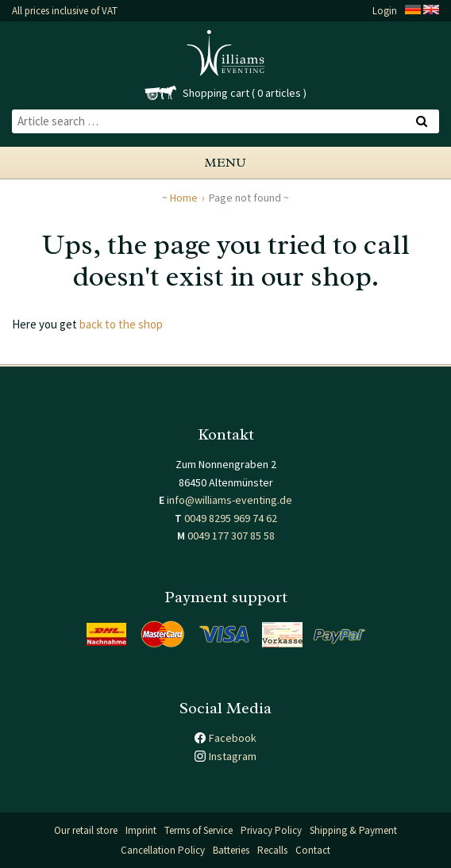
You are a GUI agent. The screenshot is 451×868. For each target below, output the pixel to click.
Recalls (272, 850)
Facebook (233, 738)
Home (184, 198)
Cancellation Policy (163, 850)
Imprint (141, 830)
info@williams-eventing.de (229, 500)
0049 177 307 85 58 (231, 536)
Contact (313, 850)
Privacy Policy (271, 830)
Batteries (231, 850)
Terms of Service (199, 830)
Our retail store (86, 830)
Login (385, 11)
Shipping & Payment (353, 830)
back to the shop (121, 324)
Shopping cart (216, 93)
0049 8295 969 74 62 (231, 518)
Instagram (233, 756)
